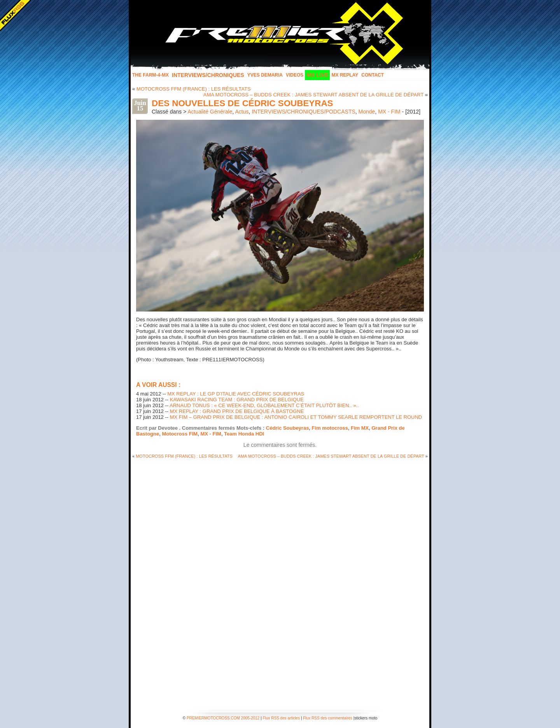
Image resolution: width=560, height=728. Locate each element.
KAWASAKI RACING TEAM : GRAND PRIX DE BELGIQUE (237, 400)
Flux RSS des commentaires (328, 718)
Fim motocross (330, 428)
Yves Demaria (265, 75)
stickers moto (366, 718)
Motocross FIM (180, 434)
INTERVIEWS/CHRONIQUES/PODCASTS (304, 112)
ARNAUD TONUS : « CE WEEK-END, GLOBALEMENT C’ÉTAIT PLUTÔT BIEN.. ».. (264, 405)
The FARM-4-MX (150, 75)
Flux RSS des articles (282, 718)
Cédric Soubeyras (288, 428)
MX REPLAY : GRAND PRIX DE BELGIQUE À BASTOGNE (237, 411)
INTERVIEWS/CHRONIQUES (208, 75)
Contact (373, 75)
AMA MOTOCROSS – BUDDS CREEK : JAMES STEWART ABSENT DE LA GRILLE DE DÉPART (313, 95)
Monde (367, 112)
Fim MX (360, 428)
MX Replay (345, 75)
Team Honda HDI (244, 434)
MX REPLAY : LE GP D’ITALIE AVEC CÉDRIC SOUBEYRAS (236, 394)
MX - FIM (389, 112)
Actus (242, 112)
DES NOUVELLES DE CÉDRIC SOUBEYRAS (242, 103)
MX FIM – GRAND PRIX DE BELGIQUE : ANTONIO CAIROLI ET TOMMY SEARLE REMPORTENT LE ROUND (296, 417)
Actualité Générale (210, 112)
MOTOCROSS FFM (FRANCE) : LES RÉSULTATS (194, 89)
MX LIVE (317, 75)
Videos (295, 75)
